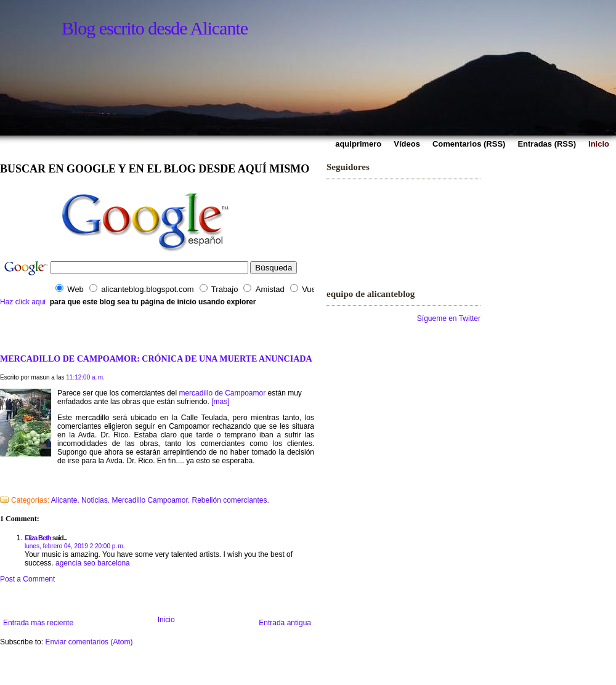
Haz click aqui (23, 302)
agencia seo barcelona (93, 563)
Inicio (166, 620)
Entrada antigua (285, 623)
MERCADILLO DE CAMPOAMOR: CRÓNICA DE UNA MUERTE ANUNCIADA (156, 359)
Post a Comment (27, 579)
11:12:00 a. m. (85, 377)
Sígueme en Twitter (449, 318)
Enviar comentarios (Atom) (89, 642)
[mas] (220, 402)
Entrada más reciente (38, 623)
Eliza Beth (38, 538)
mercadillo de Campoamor (222, 393)
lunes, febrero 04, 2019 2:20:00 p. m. (75, 546)
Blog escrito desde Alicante (155, 28)
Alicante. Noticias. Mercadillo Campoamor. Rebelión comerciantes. (160, 500)
